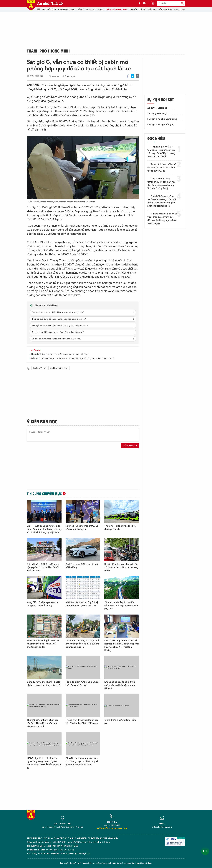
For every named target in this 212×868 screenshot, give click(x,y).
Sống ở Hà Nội (165, 9)
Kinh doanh (180, 9)
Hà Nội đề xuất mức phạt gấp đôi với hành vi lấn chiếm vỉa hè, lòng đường (121, 567)
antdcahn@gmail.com (162, 827)
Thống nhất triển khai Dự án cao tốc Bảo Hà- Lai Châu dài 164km (82, 722)
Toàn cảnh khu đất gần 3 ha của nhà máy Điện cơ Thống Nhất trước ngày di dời (43, 644)
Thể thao (152, 9)
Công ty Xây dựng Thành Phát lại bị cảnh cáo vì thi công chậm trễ (44, 684)
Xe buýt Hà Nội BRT (157, 108)
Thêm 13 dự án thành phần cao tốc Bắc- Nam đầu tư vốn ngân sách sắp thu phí (43, 723)
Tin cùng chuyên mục (44, 494)
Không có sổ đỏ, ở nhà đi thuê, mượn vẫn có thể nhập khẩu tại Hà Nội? (120, 685)
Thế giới (80, 9)
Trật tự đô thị (49, 9)
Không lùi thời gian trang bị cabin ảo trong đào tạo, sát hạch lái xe (60, 354)
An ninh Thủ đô (50, 3)
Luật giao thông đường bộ (161, 125)
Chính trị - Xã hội (66, 9)
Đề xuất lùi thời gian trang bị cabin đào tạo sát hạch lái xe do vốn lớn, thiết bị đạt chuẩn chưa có (73, 358)
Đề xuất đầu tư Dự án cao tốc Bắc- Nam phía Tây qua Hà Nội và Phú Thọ (121, 606)
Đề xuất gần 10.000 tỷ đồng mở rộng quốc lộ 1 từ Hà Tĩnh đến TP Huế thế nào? (43, 567)
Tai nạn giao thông (157, 114)
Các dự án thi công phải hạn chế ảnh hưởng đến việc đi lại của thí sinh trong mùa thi (82, 644)
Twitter (133, 76)
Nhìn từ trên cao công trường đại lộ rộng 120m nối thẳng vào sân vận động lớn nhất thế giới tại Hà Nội (162, 201)
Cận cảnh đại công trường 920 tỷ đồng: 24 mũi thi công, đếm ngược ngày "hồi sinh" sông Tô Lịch (161, 184)
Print (137, 76)
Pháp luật (91, 9)
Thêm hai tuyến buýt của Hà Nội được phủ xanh (121, 528)
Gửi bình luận (130, 446)
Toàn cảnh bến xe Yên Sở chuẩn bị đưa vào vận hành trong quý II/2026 (162, 168)
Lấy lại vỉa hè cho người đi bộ (162, 119)
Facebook (128, 76)
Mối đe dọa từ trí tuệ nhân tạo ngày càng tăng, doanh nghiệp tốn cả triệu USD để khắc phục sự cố (44, 763)
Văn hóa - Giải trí (137, 9)
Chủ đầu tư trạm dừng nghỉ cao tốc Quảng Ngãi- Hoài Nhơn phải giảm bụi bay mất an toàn (82, 762)
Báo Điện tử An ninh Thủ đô (31, 5)
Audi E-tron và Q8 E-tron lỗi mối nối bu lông (82, 566)
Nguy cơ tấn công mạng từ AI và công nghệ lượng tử (82, 528)
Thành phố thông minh (116, 9)
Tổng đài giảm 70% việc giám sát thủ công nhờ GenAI (82, 684)
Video (101, 9)
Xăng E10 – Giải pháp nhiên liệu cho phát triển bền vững (43, 604)
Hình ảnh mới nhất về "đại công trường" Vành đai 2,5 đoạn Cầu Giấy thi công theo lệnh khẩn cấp (161, 152)
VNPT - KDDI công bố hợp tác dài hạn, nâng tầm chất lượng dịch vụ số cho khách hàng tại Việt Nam (44, 529)
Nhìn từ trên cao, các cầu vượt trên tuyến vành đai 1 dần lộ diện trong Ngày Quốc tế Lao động (162, 219)
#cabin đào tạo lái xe (59, 368)
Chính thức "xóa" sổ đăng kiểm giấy (120, 722)
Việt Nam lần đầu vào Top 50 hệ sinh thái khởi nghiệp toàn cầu (82, 604)
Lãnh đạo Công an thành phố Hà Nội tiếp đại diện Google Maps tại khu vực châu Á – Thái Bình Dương (122, 645)
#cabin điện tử (39, 368)
